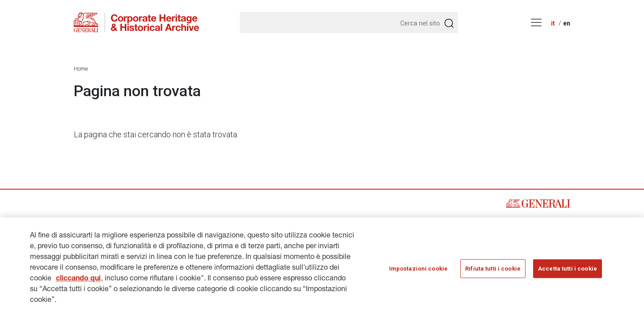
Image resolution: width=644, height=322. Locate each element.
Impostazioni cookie (418, 269)
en (567, 23)
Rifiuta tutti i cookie (493, 269)
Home (81, 69)
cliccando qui (78, 279)
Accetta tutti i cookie (568, 269)
